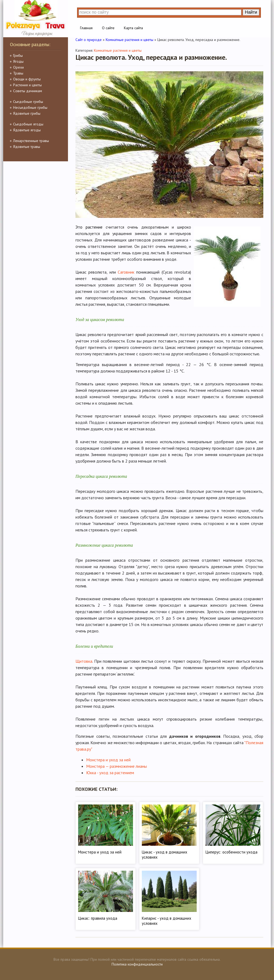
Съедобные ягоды (28, 124)
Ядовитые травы (27, 147)
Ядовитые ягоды (27, 130)
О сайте (108, 28)
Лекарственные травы (31, 141)
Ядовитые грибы (27, 113)
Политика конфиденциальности (137, 964)
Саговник (126, 272)
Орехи (18, 67)
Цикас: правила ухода (98, 918)
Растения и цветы (27, 85)
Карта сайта (133, 28)
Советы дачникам (28, 91)
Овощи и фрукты (27, 79)
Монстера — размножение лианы (117, 766)
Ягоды (18, 61)
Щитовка (84, 661)
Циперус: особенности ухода (231, 852)
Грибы (18, 55)
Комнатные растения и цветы (118, 50)
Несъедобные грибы (30, 107)
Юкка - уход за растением (110, 773)
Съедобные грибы (28, 102)
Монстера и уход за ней (108, 760)
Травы (18, 73)
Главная (86, 28)
